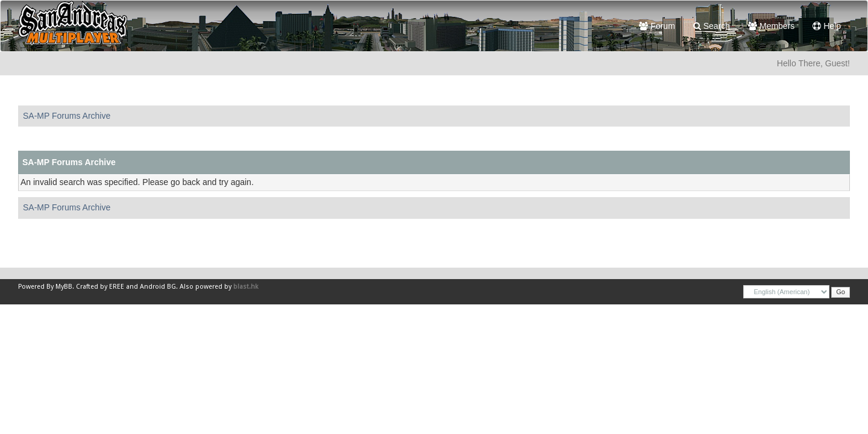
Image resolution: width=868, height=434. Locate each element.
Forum (657, 26)
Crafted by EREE (100, 287)
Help (827, 26)
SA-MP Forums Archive (67, 116)
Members (771, 26)
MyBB (64, 287)
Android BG (158, 287)
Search (712, 26)
